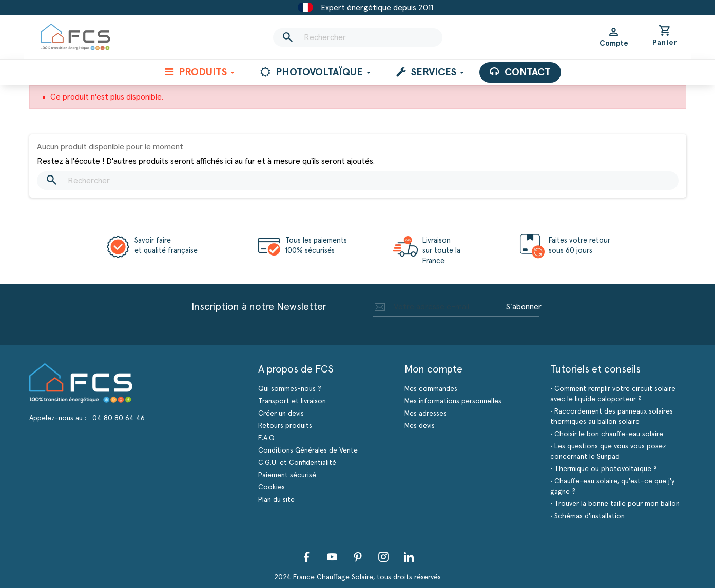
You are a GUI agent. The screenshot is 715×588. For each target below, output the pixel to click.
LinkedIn (409, 557)
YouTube (332, 557)
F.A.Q (266, 438)
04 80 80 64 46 (119, 418)
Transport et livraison (292, 401)
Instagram (383, 557)
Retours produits (285, 426)
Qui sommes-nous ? (290, 389)
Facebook (306, 557)
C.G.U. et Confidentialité (297, 463)
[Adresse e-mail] (437, 307)
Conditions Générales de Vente (308, 450)
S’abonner (524, 307)
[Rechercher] (358, 37)
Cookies (272, 487)
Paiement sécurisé (287, 475)
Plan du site (276, 500)
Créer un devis (281, 414)
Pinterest (358, 557)
